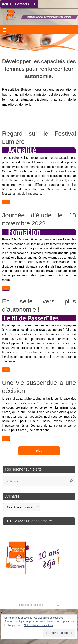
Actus (6, 4)
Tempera (51, 605)
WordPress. (67, 605)
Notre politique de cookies (38, 625)
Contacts (22, 4)
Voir (7, 202)
